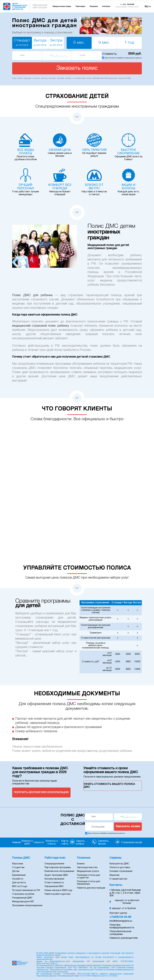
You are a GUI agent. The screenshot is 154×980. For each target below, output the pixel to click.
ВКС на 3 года (20, 886)
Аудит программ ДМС (56, 875)
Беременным (19, 875)
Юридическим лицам (62, 6)
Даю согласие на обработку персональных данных (123, 58)
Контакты (106, 6)
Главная (16, 843)
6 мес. (79, 43)
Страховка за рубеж (23, 894)
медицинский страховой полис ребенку (41, 326)
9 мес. (104, 43)
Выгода (40, 43)
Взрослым (18, 864)
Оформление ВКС (54, 886)
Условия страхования (121, 871)
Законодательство (87, 867)
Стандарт (22, 43)
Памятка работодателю (58, 894)
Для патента (19, 883)
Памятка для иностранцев (91, 888)
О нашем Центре (118, 879)
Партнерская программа (58, 867)
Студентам (18, 867)
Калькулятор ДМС (119, 864)
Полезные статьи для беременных (89, 883)
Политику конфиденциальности (120, 970)
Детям (16, 871)
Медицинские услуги (88, 871)
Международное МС (23, 902)
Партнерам (80, 6)
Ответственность (54, 883)
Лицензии (94, 6)
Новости (39, 843)
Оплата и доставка (120, 867)
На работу (18, 879)
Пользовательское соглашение (54, 972)
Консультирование (54, 879)
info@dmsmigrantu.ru (121, 921)
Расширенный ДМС (22, 898)
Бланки (81, 864)
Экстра (56, 43)
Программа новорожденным (27, 905)
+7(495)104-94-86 (120, 917)
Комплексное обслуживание (59, 871)
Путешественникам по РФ (26, 890)
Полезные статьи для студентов (89, 876)
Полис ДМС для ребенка (32, 295)
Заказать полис (128, 826)
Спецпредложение (54, 864)
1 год (129, 43)
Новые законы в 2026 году (58, 890)
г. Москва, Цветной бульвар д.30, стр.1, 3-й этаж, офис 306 (125, 893)
